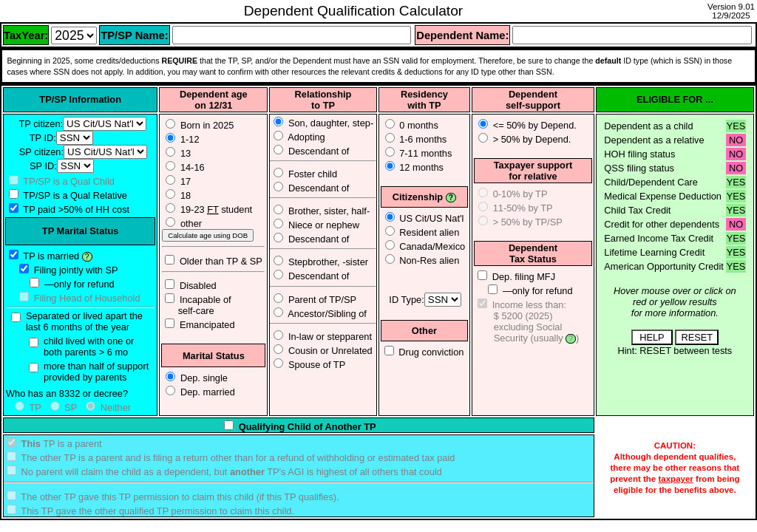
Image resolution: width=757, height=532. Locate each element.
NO (736, 140)
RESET (697, 337)
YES (736, 126)
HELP (652, 337)
